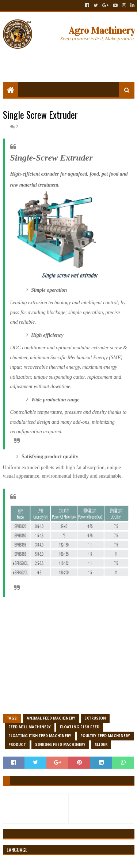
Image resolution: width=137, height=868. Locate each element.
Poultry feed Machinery (105, 736)
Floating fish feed (80, 727)
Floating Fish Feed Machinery (40, 736)
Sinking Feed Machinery (60, 745)
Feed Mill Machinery (30, 727)
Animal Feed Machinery (51, 718)
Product (17, 745)
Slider (101, 745)
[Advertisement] (70, 63)
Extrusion (95, 718)
